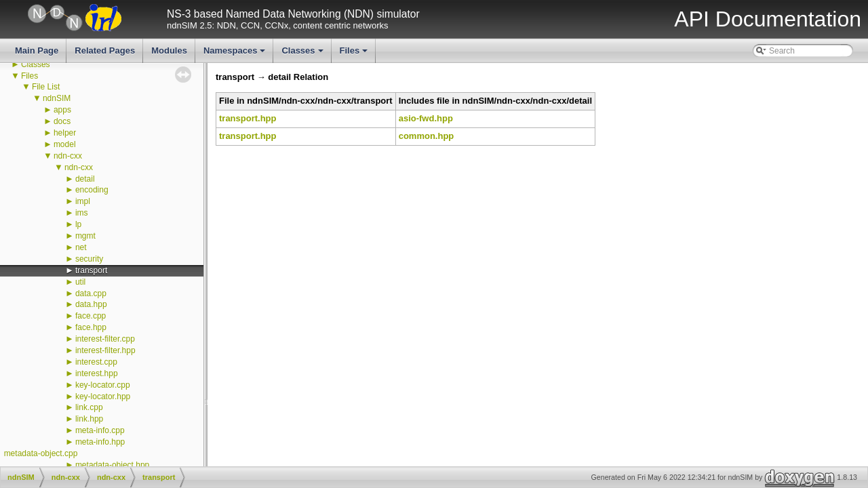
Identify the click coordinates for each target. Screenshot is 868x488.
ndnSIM (57, 98)
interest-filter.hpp (105, 350)
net (81, 247)
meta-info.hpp (100, 442)
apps (62, 110)
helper (65, 133)
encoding (92, 190)
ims (82, 213)
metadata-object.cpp (41, 453)
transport (91, 270)
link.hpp (89, 419)
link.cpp (89, 407)
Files (355, 54)
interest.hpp (97, 373)
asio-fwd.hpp (426, 118)
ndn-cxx (68, 156)
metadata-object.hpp (112, 465)
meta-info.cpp (100, 430)
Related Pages (105, 50)
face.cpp (91, 316)
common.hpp (427, 136)
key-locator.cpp (103, 385)
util (80, 282)
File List (46, 87)
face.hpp (91, 327)
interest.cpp (96, 362)
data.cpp (91, 293)
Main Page (37, 50)
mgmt (85, 236)
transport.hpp (248, 118)
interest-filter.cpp (105, 339)
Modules (169, 50)
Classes (303, 54)
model (65, 144)
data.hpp (91, 304)
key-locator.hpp (103, 396)
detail (85, 179)
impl (83, 201)
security (89, 259)
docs (62, 121)
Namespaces (236, 54)
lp (78, 224)
